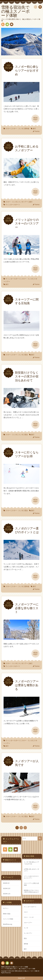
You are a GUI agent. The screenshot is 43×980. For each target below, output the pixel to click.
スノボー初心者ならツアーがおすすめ (31, 863)
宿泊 (26, 355)
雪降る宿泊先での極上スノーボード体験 (15, 967)
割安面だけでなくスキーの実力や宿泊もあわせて (31, 891)
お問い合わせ (11, 25)
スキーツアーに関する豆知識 (31, 884)
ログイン (6, 908)
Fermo (37, 131)
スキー (8, 129)
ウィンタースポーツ (13, 205)
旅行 (34, 129)
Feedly (7, 25)
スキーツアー (28, 923)
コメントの (8, 919)
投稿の (7, 914)
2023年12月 (7, 889)
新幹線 (27, 129)
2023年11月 (7, 894)
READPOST (35, 119)
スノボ (21, 435)
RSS (3, 25)
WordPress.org (8, 924)
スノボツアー (23, 202)
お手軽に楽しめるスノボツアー (31, 870)
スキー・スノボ (18, 129)
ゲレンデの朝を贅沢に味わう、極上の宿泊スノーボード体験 (18, 969)
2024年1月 (6, 883)
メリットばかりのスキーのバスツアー (31, 877)
